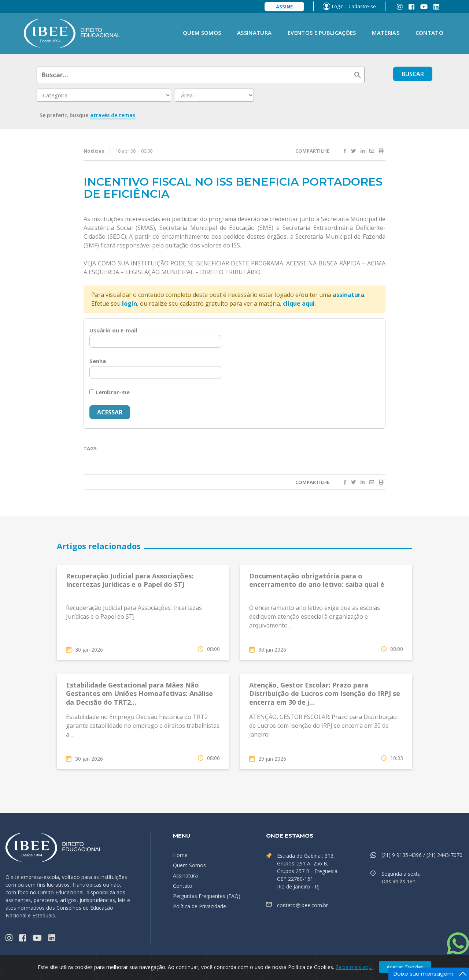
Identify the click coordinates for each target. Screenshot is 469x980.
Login (338, 6)
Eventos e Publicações (322, 33)
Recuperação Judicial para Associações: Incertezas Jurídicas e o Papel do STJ (130, 580)
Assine (284, 7)
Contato (429, 33)
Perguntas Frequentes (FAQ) (207, 896)
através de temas (113, 115)
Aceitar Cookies (405, 967)
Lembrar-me (110, 392)
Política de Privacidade (200, 906)
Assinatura (254, 33)
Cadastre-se (362, 6)
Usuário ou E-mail (113, 330)
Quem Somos (202, 33)
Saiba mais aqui (354, 967)
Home (180, 855)
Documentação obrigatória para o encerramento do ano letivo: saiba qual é (317, 580)
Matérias (385, 33)
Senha (98, 361)
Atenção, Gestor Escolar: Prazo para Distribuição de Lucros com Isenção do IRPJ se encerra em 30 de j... (325, 694)
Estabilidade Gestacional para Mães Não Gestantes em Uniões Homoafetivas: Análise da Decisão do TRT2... (139, 694)
